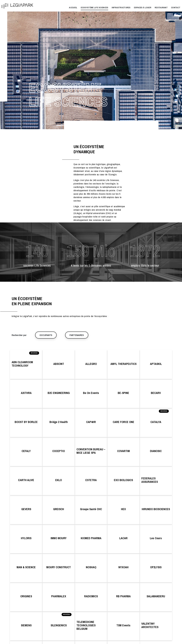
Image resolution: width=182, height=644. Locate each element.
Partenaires (77, 335)
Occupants (46, 335)
